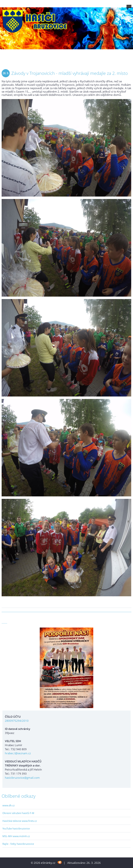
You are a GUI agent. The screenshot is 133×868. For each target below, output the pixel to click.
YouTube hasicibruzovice (16, 828)
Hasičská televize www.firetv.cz (20, 821)
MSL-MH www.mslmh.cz (16, 836)
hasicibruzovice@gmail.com (22, 778)
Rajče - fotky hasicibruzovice (18, 844)
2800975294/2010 (17, 721)
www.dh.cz (9, 805)
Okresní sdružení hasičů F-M (18, 813)
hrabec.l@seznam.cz (18, 753)
